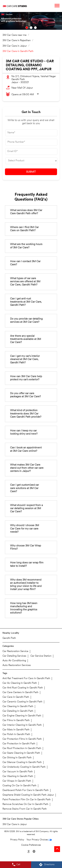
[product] (31, 161)
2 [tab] (31, 28)
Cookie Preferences (31, 845)
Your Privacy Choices (37, 840)
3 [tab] (35, 28)
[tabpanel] (31, 21)
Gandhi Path (9, 638)
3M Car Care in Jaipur (15, 824)
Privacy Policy (17, 840)
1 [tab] (27, 28)
